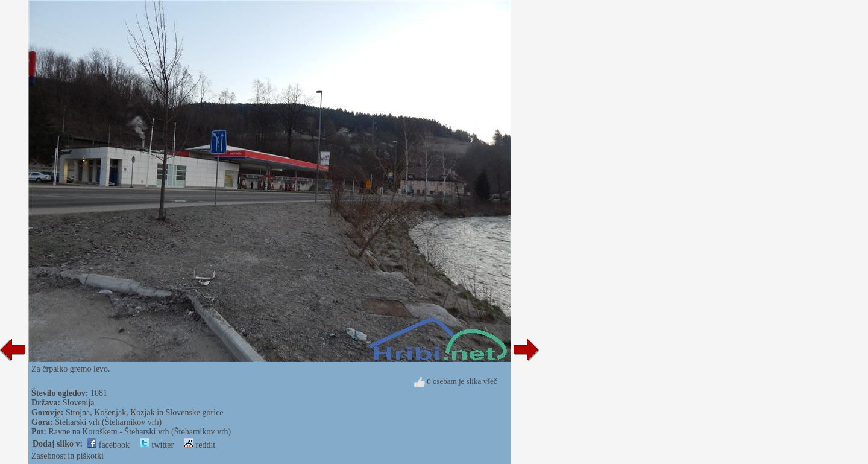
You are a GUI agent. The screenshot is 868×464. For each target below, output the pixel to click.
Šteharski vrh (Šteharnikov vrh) (108, 422)
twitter (157, 445)
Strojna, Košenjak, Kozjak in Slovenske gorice (145, 412)
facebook (108, 445)
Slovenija (79, 403)
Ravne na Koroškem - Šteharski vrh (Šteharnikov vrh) (140, 432)
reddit (200, 445)
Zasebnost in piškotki (68, 456)
